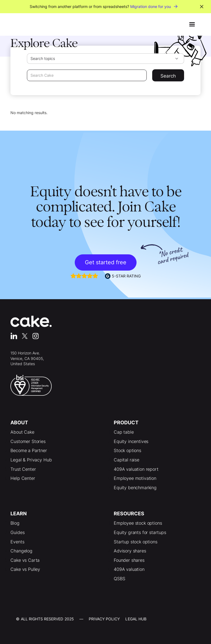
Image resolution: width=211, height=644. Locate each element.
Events (17, 542)
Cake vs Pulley (25, 569)
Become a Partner (29, 450)
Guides (17, 532)
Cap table (124, 432)
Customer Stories (28, 441)
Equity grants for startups (140, 532)
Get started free (106, 262)
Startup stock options (136, 542)
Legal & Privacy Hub (31, 460)
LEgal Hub (136, 619)
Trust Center (23, 469)
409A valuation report (136, 469)
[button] (192, 24)
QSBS (119, 579)
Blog (15, 523)
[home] (24, 24)
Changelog (21, 551)
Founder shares (129, 560)
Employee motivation (135, 478)
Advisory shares (130, 551)
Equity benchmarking (135, 488)
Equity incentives (131, 441)
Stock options (127, 450)
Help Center (23, 478)
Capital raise (127, 460)
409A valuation (129, 569)
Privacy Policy (104, 619)
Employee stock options (138, 523)
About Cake (22, 432)
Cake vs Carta (25, 560)
